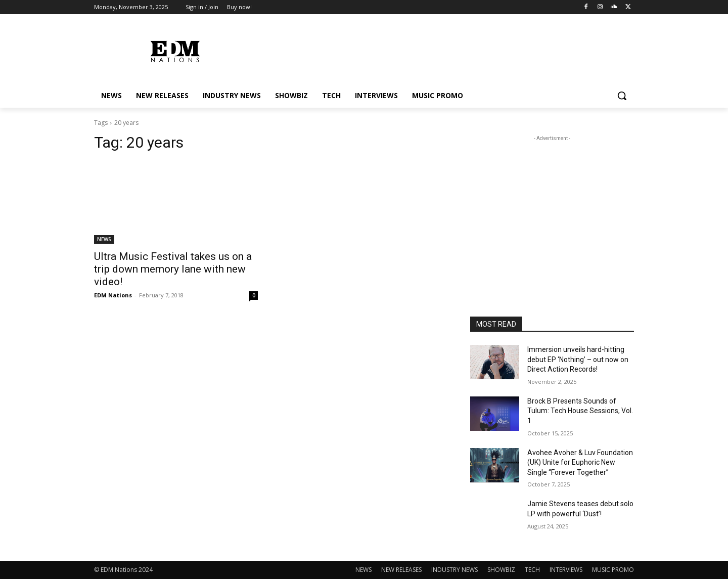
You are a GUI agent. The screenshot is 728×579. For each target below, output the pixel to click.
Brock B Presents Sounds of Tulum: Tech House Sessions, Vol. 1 (580, 411)
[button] (622, 96)
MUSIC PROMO (613, 570)
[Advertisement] (552, 207)
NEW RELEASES (401, 570)
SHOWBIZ (501, 570)
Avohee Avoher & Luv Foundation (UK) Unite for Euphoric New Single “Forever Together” (580, 462)
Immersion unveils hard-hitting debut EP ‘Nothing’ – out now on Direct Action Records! (578, 359)
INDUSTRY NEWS (454, 570)
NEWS (104, 239)
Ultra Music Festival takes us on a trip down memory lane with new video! (173, 269)
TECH (532, 570)
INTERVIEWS (566, 570)
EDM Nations (113, 295)
